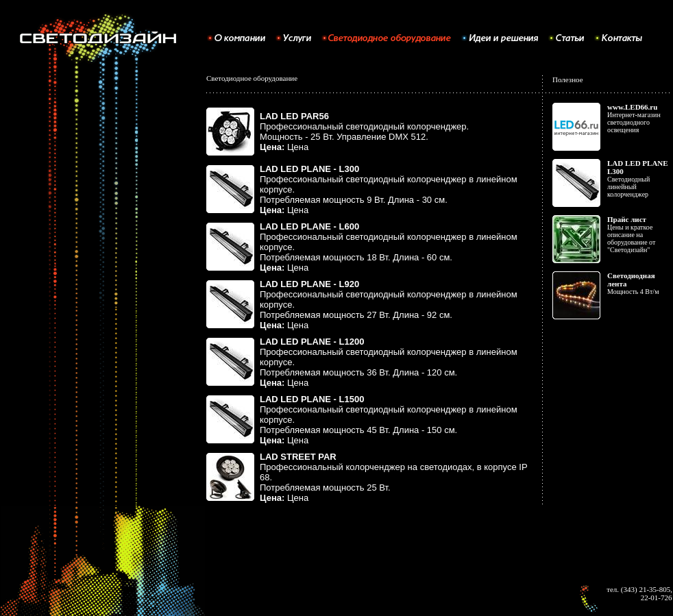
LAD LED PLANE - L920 (309, 284)
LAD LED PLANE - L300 (309, 169)
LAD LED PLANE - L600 (309, 226)
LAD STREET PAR (298, 457)
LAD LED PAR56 (294, 116)
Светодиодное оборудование (252, 78)
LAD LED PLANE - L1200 (312, 342)
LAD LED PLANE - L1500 (312, 399)
